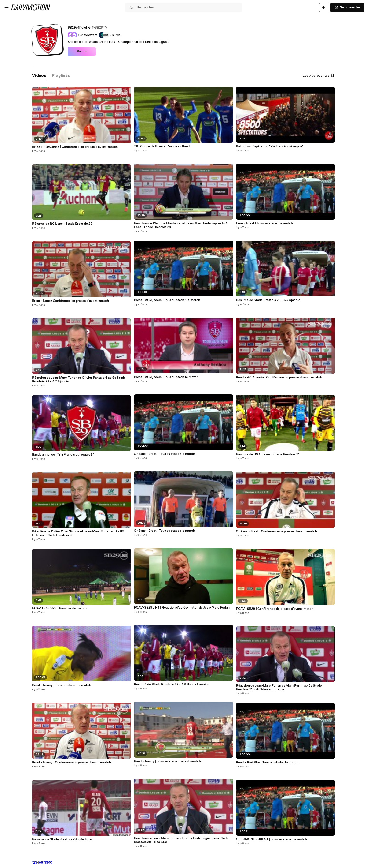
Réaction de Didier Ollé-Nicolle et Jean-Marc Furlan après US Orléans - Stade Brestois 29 (78, 533)
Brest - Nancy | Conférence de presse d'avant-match (72, 763)
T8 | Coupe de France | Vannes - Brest (162, 146)
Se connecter (347, 7)
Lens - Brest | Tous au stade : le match (264, 223)
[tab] (39, 76)
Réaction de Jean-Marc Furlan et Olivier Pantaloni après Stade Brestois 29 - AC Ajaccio (79, 380)
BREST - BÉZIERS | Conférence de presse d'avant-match (75, 147)
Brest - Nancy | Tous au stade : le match (62, 685)
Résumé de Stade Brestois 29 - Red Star (62, 839)
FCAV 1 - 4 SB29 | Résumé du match (59, 608)
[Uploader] (324, 7)
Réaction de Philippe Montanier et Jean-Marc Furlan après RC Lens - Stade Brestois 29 (180, 225)
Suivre (82, 52)
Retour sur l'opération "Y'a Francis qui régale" (270, 146)
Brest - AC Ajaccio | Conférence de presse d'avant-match (279, 378)
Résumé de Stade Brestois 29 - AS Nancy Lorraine (172, 685)
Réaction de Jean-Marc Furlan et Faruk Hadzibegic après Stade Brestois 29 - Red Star (181, 840)
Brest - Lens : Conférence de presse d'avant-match (70, 301)
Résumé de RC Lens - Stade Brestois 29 (62, 224)
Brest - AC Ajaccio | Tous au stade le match (166, 377)
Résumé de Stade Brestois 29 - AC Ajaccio (268, 300)
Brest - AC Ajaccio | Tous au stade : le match (167, 300)
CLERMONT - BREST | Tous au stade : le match (271, 839)
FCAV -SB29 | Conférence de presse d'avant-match (275, 609)
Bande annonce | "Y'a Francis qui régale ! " (63, 455)
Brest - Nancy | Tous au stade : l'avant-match (167, 761)
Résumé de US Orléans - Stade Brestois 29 (268, 454)
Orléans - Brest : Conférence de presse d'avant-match (276, 531)
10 (51, 863)
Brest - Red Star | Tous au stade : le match (267, 763)
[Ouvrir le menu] (7, 7)
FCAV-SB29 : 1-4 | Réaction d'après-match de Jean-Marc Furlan (182, 608)
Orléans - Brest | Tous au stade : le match (164, 454)
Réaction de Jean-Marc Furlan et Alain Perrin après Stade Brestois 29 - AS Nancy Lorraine (279, 688)
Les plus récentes (319, 76)
